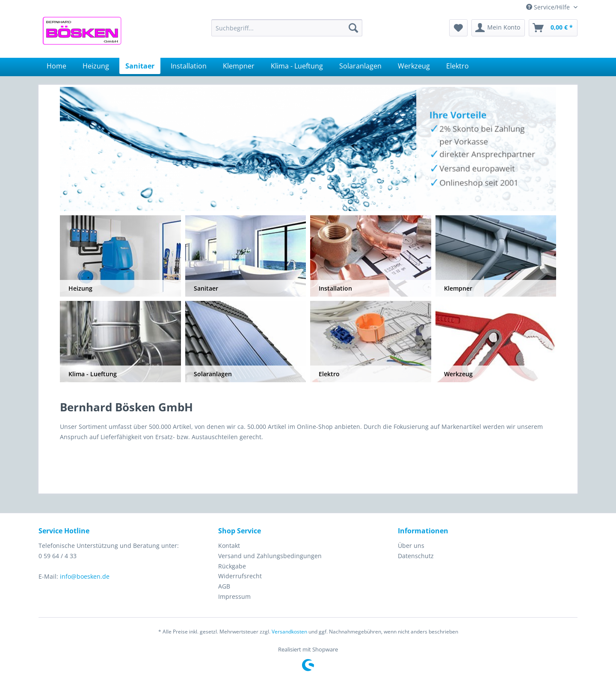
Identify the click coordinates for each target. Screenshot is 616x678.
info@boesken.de (85, 576)
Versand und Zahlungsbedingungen (270, 556)
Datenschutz (416, 556)
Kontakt (229, 546)
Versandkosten (289, 632)
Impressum (234, 596)
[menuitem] (287, 28)
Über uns (411, 546)
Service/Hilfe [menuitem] (549, 7)
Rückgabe (232, 566)
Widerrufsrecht (240, 576)
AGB (224, 586)
